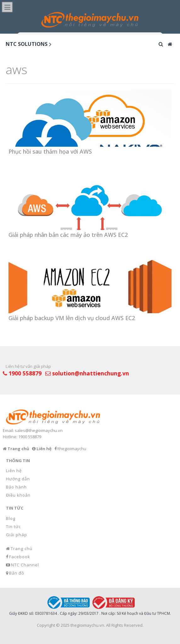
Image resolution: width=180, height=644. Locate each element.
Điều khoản (18, 495)
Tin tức (13, 527)
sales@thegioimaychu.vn (39, 430)
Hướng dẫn (18, 479)
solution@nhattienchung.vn (91, 373)
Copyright (46, 625)
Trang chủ (22, 548)
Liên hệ (14, 471)
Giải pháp (17, 535)
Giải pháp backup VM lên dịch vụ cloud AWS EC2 (72, 318)
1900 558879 (25, 373)
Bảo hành (16, 487)
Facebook (20, 557)
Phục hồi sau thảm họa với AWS (50, 151)
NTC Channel (25, 565)
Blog (11, 518)
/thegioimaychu (71, 449)
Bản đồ (17, 573)
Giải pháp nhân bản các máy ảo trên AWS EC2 (68, 235)
